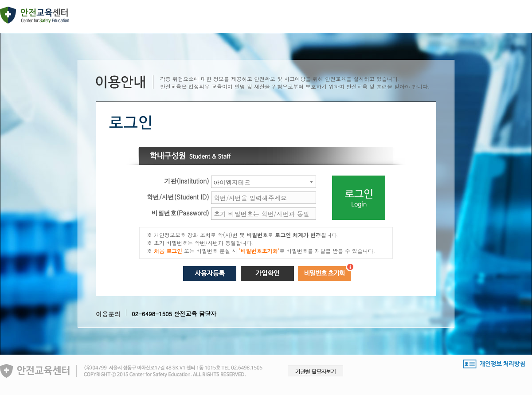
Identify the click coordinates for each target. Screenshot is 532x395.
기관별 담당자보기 (315, 371)
